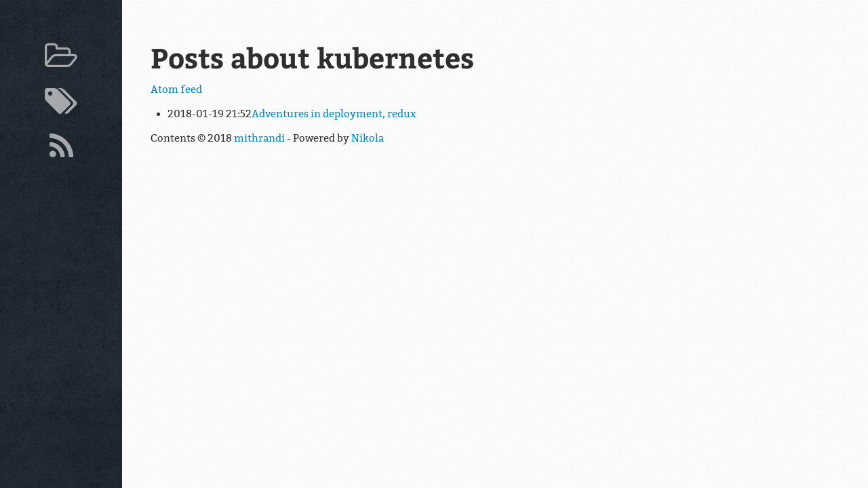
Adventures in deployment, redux (334, 114)
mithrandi (259, 138)
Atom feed (176, 89)
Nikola (368, 138)
